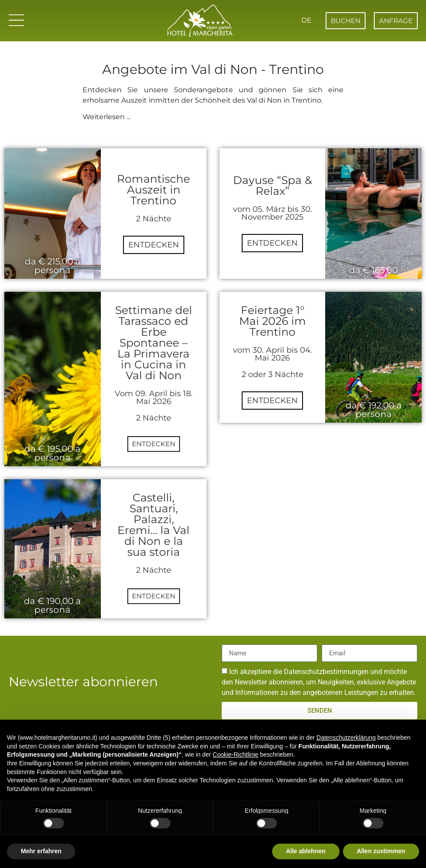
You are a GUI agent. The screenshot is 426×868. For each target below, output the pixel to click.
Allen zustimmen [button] (381, 851)
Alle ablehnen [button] (306, 851)
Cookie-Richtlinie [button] (235, 754)
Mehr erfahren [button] (41, 851)
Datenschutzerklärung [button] (346, 738)
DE (305, 20)
